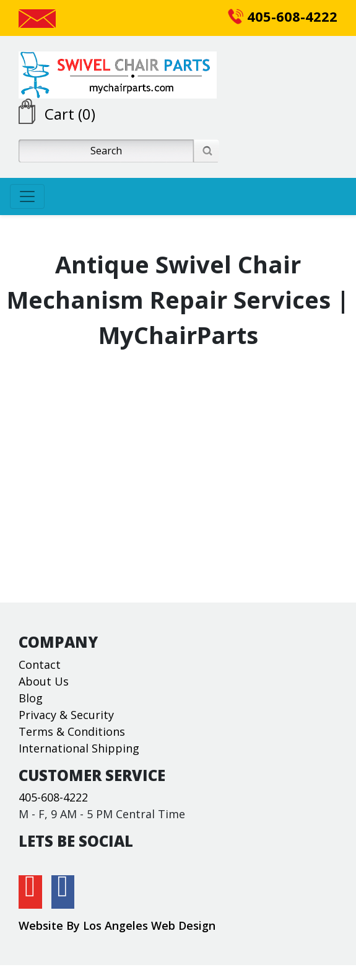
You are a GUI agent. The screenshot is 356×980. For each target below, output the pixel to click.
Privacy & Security (66, 715)
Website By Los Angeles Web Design (117, 925)
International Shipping (79, 748)
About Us (44, 681)
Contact (40, 664)
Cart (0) (70, 114)
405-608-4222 (283, 16)
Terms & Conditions (72, 731)
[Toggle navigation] (27, 196)
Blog (31, 698)
